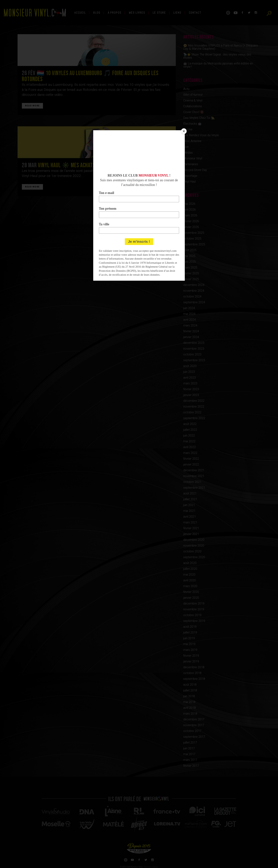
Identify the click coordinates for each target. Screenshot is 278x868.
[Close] (184, 131)
